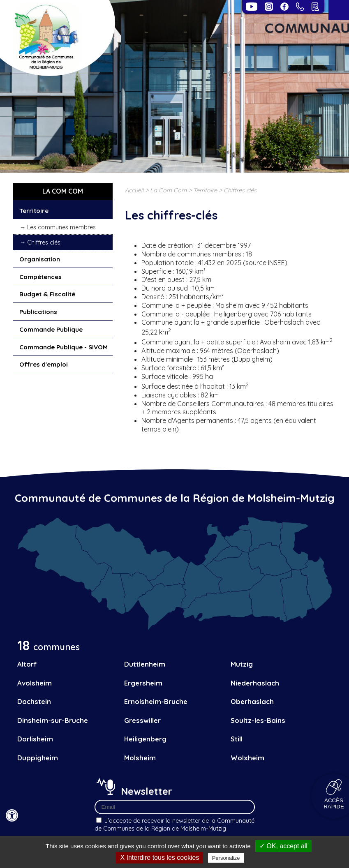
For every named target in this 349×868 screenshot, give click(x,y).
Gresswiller (142, 720)
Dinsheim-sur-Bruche (53, 720)
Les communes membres (61, 227)
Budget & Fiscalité (47, 294)
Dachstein (34, 701)
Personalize (226, 858)
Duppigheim (38, 758)
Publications (38, 312)
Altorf (27, 664)
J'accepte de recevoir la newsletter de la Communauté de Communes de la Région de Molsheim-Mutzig (174, 825)
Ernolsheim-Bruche (156, 701)
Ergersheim (143, 683)
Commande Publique (51, 329)
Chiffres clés (44, 242)
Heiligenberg (145, 739)
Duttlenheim (145, 664)
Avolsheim (35, 683)
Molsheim (140, 758)
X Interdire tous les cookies (159, 858)
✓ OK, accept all (283, 846)
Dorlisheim (35, 739)
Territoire (34, 211)
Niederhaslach (255, 683)
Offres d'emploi (44, 364)
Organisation (40, 259)
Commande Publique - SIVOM (64, 347)
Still (237, 739)
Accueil (134, 190)
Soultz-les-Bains (258, 720)
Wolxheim (247, 758)
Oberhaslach (252, 701)
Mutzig (242, 664)
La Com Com (168, 190)
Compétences (40, 277)
